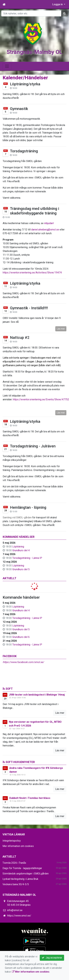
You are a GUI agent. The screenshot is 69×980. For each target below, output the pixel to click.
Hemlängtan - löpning (28, 507)
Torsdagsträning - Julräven (33, 446)
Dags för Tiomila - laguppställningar (22, 868)
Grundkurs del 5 (21, 569)
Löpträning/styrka (25, 84)
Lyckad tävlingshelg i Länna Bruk (20, 879)
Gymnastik (19, 109)
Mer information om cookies (18, 846)
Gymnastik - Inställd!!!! (29, 308)
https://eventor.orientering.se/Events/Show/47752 (41, 399)
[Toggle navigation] (7, 66)
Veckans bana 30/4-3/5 (16, 884)
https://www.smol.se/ (19, 916)
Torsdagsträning (24, 151)
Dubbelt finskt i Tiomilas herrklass (30, 798)
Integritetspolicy (12, 841)
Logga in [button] (58, 4)
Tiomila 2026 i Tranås (14, 863)
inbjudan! (49, 223)
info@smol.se (15, 910)
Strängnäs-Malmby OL (34, 52)
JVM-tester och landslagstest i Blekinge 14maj (37, 695)
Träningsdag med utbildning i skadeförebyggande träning (34, 211)
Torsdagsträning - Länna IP (27, 558)
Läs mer (61, 329)
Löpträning (18, 547)
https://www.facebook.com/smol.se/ (23, 662)
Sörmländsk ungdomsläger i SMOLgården (26, 874)
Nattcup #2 (20, 338)
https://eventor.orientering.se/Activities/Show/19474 (32, 273)
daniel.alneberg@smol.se (45, 230)
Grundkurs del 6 (21, 637)
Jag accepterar (52, 958)
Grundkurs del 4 (21, 550)
